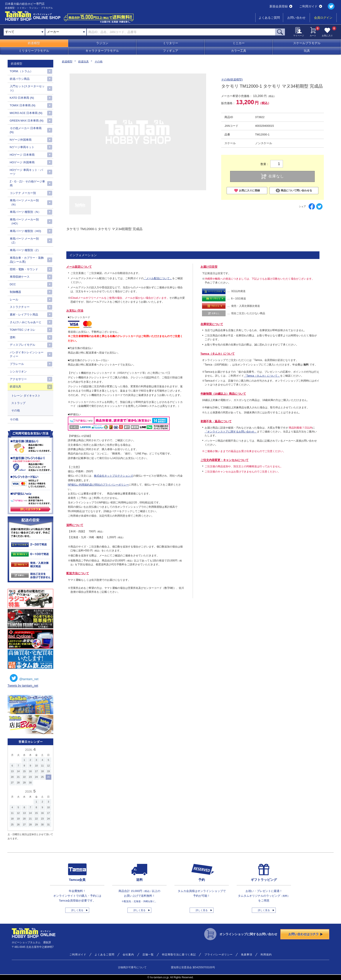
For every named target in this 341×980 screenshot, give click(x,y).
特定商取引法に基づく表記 (179, 955)
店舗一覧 (148, 955)
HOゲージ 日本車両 (22, 155)
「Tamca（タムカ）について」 (262, 376)
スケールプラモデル (307, 43)
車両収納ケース (20, 277)
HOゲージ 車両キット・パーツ (26, 172)
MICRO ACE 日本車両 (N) (26, 113)
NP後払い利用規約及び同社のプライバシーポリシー (98, 485)
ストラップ (18, 403)
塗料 (13, 337)
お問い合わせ (296, 18)
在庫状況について (212, 324)
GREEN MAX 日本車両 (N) (27, 121)
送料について (75, 525)
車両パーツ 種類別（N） (25, 212)
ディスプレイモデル (23, 345)
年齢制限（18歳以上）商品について (223, 394)
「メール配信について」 (158, 278)
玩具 (307, 51)
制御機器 (15, 292)
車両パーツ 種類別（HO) (25, 231)
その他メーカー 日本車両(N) (26, 130)
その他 (99, 62)
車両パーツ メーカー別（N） (24, 202)
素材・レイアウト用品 (24, 315)
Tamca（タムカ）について (218, 354)
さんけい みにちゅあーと (26, 322)
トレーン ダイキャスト (26, 396)
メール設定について (79, 267)
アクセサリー (18, 379)
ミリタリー (170, 43)
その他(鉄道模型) (232, 79)
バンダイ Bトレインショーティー (27, 354)
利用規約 (266, 955)
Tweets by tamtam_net (23, 686)
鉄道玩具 (84, 62)
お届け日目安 (209, 267)
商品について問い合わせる (294, 191)
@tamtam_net (24, 678)
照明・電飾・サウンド (24, 269)
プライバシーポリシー (219, 955)
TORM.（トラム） (21, 71)
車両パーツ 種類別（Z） (25, 250)
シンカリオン (18, 371)
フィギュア (170, 51)
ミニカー (239, 43)
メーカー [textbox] (53, 32)
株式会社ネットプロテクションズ (114, 476)
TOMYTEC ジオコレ (23, 330)
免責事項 (247, 955)
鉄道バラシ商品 (20, 79)
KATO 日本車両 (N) (22, 98)
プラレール (17, 364)
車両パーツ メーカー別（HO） (24, 221)
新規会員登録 (281, 6)
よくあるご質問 (269, 18)
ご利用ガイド (311, 6)
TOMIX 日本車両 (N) (23, 105)
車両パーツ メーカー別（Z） (24, 241)
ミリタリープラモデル (34, 51)
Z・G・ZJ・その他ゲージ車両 (28, 183)
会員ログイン (323, 18)
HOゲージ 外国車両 (22, 162)
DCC (13, 284)
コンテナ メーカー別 (23, 193)
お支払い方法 (75, 311)
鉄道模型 (34, 43)
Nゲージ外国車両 (21, 140)
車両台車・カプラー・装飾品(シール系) (27, 260)
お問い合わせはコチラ (306, 934)
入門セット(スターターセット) (27, 88)
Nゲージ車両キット (22, 147)
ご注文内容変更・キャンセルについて (225, 460)
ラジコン (102, 43)
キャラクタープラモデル (102, 51)
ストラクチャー (20, 307)
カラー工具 (239, 51)
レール (14, 300)
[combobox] (66, 32)
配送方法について (78, 573)
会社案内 (128, 955)
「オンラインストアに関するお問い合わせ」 (231, 432)
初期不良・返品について (216, 421)
